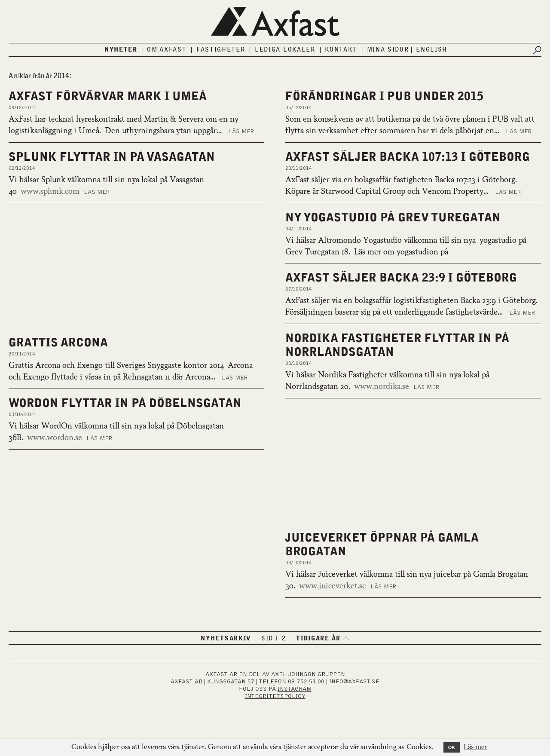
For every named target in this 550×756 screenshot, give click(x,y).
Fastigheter (221, 50)
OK (452, 747)
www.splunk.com (50, 192)
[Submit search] (537, 50)
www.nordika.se (382, 387)
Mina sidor (388, 50)
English (432, 50)
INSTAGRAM (295, 689)
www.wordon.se (55, 438)
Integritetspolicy (275, 696)
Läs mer (241, 132)
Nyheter (121, 50)
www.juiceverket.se (333, 586)
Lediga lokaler (285, 50)
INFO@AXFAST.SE (354, 682)
